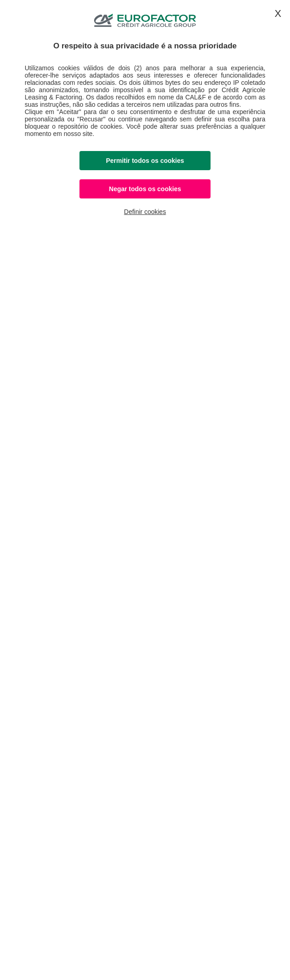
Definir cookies (145, 212)
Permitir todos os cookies (145, 161)
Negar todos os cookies (145, 189)
